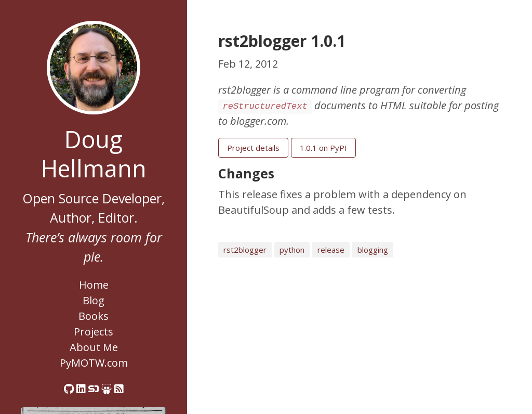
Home (94, 285)
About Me (94, 347)
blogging (373, 250)
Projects (94, 332)
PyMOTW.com (94, 363)
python (292, 250)
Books (94, 316)
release (331, 250)
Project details (253, 148)
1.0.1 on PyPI (323, 148)
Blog (94, 300)
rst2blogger (245, 250)
